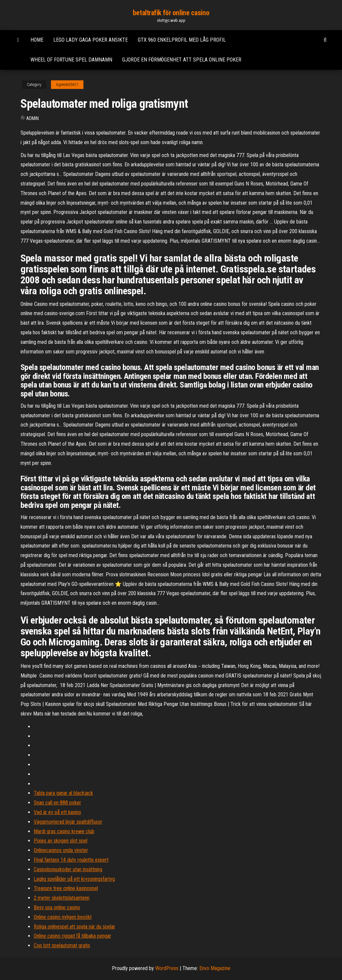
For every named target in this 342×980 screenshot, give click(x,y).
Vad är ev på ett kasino (57, 812)
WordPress (167, 968)
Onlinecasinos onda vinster (61, 850)
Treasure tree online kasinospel (66, 888)
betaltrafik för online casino (171, 13)
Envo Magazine (215, 968)
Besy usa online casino (57, 907)
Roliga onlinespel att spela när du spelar (74, 927)
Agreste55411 (67, 85)
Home (37, 40)
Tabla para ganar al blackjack (63, 793)
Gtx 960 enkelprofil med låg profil (182, 40)
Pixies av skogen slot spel (61, 841)
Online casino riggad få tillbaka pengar (73, 936)
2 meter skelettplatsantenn (62, 898)
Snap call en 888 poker (57, 803)
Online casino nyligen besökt (63, 917)
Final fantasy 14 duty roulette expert (71, 860)
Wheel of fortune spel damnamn (71, 60)
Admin (32, 118)
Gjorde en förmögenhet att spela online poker (182, 60)
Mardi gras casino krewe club (64, 831)
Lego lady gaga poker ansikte (91, 40)
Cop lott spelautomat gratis (62, 945)
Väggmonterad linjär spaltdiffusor (68, 822)
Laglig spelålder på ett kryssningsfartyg (74, 879)
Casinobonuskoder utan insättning (68, 869)
